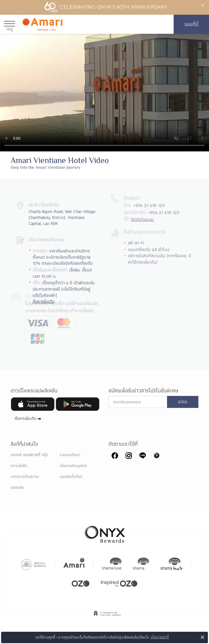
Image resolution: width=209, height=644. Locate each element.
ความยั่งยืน (19, 466)
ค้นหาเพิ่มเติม (26, 419)
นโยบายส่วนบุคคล (73, 466)
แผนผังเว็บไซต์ (71, 477)
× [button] (203, 637)
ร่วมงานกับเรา (70, 455)
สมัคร (183, 402)
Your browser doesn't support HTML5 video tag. (104, 93)
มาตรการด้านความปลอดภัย (25, 482)
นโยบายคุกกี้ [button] (160, 637)
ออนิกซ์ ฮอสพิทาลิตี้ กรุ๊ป (29, 455)
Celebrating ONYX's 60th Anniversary (106, 7)
